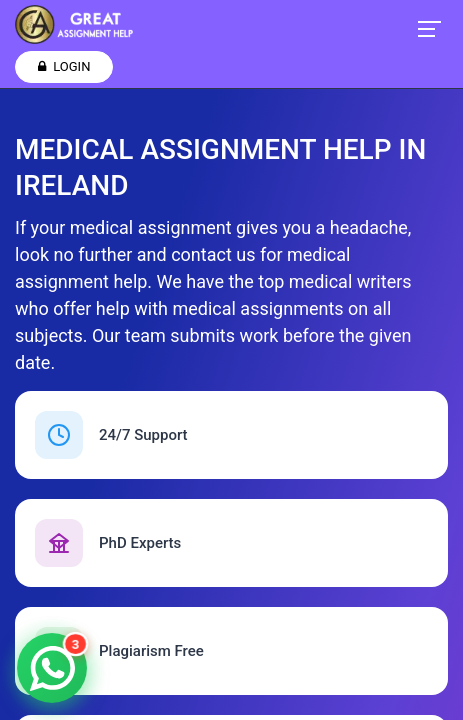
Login (64, 66)
